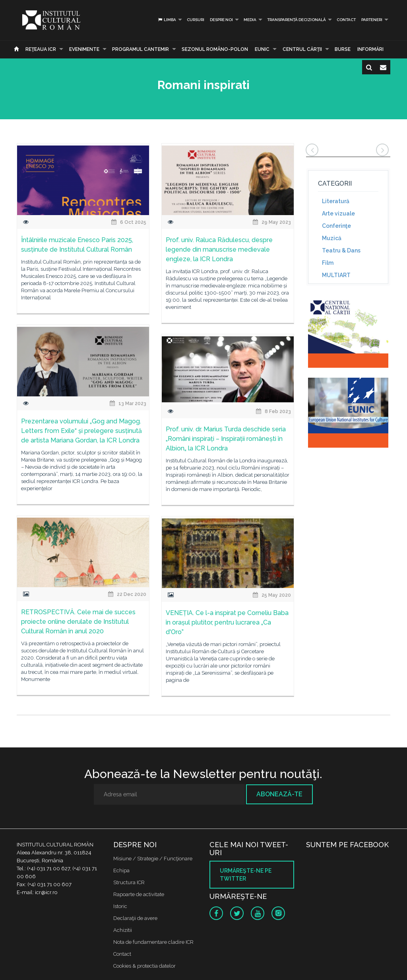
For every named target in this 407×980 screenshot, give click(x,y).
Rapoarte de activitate (139, 894)
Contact (346, 20)
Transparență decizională (297, 20)
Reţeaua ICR (41, 49)
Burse (343, 49)
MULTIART (336, 275)
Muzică (332, 238)
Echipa (121, 870)
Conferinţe (336, 226)
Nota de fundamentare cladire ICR (153, 942)
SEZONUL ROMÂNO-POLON (215, 49)
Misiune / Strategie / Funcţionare (153, 859)
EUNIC (262, 49)
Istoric (120, 906)
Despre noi (221, 20)
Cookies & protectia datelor (144, 966)
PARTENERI (372, 20)
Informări (370, 49)
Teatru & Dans (341, 250)
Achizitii (123, 930)
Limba (167, 20)
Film (328, 263)
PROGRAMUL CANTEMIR (141, 49)
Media (250, 20)
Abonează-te (279, 794)
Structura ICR (129, 882)
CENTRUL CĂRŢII (302, 49)
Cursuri (196, 20)
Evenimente (84, 49)
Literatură (336, 201)
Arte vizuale (338, 213)
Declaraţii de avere (135, 918)
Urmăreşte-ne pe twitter (246, 875)
